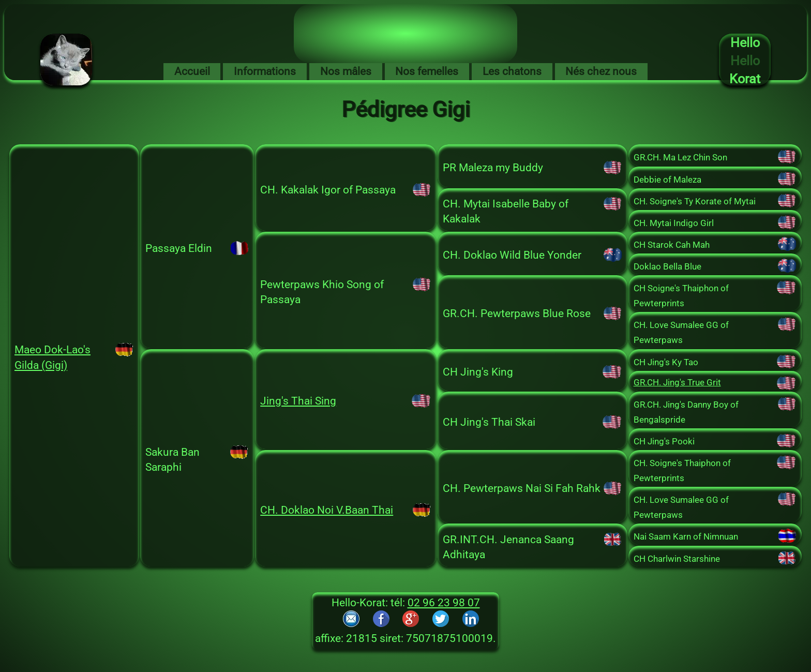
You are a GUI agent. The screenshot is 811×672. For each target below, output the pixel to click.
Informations (265, 71)
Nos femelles (427, 71)
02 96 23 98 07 (444, 603)
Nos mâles (346, 71)
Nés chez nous (601, 71)
